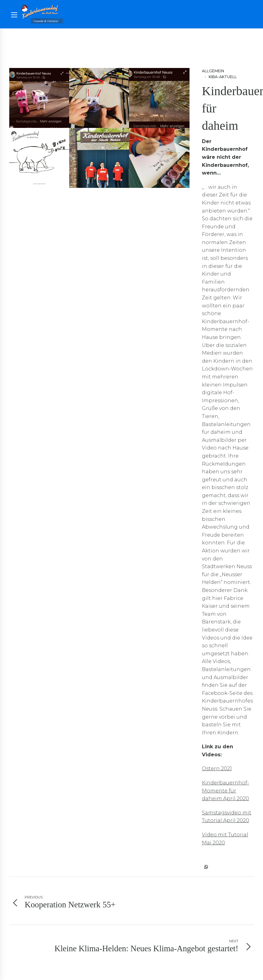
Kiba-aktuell (223, 77)
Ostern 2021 (217, 769)
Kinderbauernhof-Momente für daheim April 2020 (225, 791)
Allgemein (213, 71)
